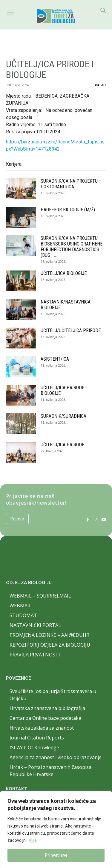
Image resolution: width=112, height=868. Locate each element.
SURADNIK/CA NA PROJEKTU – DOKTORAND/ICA (71, 184)
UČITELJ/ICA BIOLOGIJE (64, 273)
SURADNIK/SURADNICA (63, 416)
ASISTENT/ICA (55, 359)
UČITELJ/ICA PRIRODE (62, 445)
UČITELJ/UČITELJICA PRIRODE (71, 330)
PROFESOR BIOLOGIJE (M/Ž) (68, 210)
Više (33, 840)
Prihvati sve (56, 855)
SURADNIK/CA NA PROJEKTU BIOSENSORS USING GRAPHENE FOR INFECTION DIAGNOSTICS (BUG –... (72, 247)
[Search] (104, 11)
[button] (10, 13)
